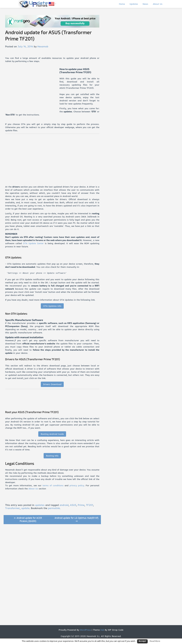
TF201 (90, 505)
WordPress (85, 630)
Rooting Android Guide (52, 434)
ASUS (73, 505)
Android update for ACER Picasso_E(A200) (28, 519)
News (145, 4)
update (25, 508)
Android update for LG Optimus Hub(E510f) (76, 519)
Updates (134, 4)
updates (40, 505)
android (64, 505)
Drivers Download (52, 384)
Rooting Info (52, 456)
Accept (142, 641)
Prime (81, 505)
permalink (54, 508)
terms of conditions (53, 485)
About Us (158, 4)
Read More (155, 641)
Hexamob (43, 46)
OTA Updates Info (52, 306)
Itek (102, 630)
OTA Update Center (33, 243)
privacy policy (77, 485)
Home (122, 4)
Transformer (12, 508)
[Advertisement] (32, 90)
